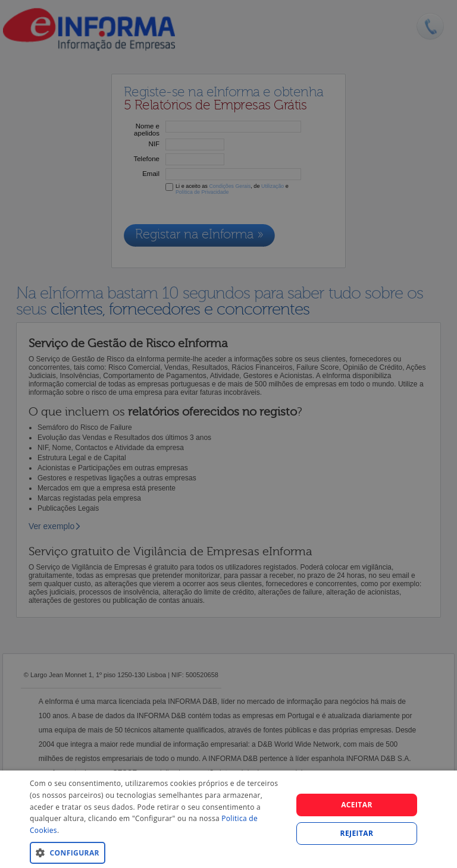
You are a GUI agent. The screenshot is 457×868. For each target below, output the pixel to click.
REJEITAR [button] (357, 833)
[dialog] (228, 819)
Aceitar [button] (357, 805)
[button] (157, 852)
